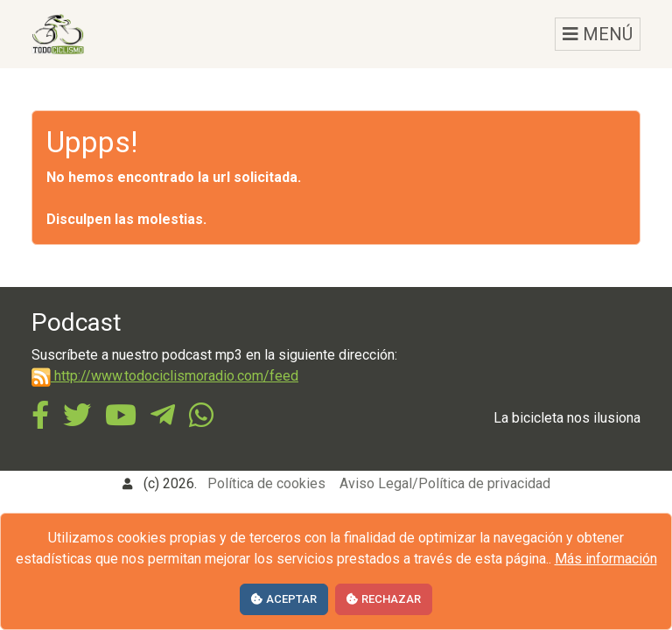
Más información (606, 559)
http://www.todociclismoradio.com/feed (165, 376)
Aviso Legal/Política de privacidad (445, 483)
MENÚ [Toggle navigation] (598, 34)
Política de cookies (266, 483)
